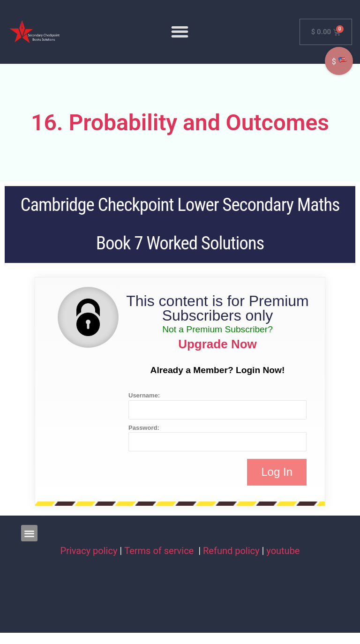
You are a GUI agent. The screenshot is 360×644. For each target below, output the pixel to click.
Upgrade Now (217, 344)
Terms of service (160, 551)
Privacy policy (89, 551)
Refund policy (231, 551)
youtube (283, 551)
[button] (180, 32)
